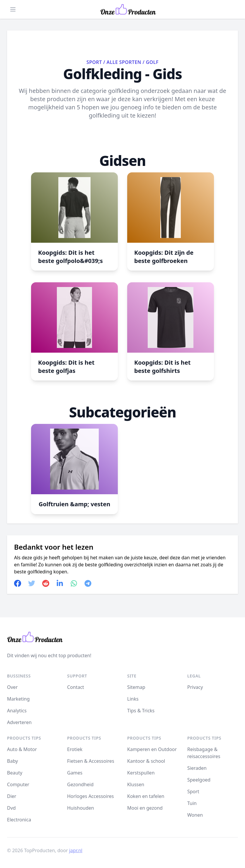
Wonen (195, 815)
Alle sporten (124, 62)
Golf (152, 62)
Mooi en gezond (145, 808)
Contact (76, 687)
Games (75, 773)
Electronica (19, 820)
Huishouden (81, 808)
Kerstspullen (141, 773)
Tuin (192, 803)
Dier (12, 796)
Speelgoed (199, 780)
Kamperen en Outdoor (152, 749)
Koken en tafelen (146, 796)
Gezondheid (80, 784)
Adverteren (19, 722)
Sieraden (197, 768)
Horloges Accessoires (90, 796)
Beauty (15, 773)
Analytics (17, 711)
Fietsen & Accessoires (91, 761)
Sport (94, 62)
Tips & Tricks (141, 711)
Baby (12, 761)
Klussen (136, 784)
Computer (18, 784)
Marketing (18, 699)
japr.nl (76, 850)
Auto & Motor (22, 749)
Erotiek (75, 749)
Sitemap (136, 687)
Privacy (195, 687)
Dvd (11, 808)
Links (133, 699)
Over (12, 687)
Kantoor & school (146, 761)
